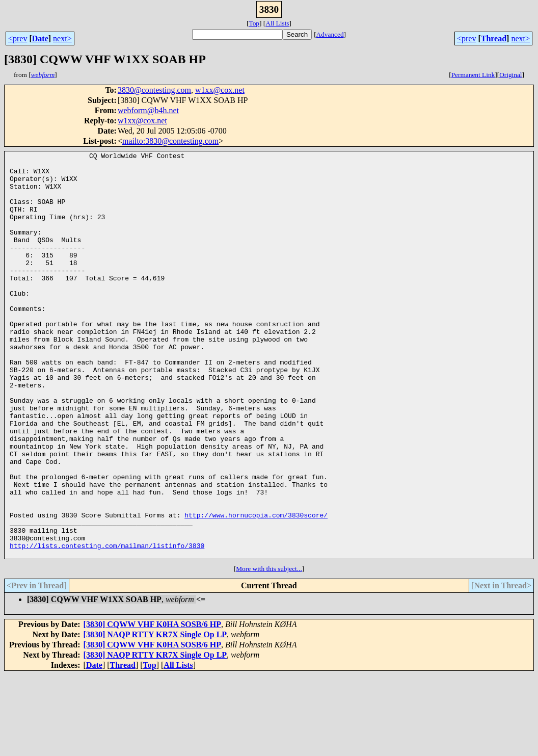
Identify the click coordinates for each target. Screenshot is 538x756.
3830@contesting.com (154, 90)
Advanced (330, 34)
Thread (494, 38)
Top (254, 23)
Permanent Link (473, 75)
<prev (18, 38)
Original (510, 75)
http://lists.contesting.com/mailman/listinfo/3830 (107, 625)
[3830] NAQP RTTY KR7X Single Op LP (155, 715)
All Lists (277, 23)
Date (40, 38)
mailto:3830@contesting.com (170, 141)
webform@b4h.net (148, 110)
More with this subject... (269, 650)
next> (62, 38)
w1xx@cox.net (220, 90)
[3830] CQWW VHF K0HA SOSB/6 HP (152, 705)
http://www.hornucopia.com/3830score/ (256, 588)
